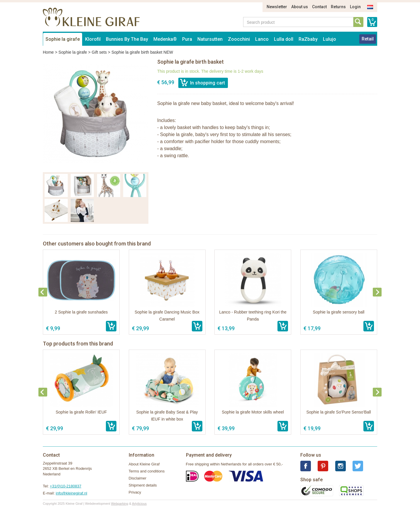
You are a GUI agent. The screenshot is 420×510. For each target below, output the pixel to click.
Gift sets (99, 52)
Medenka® (165, 39)
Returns (338, 7)
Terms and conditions (147, 471)
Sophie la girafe (63, 39)
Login (355, 7)
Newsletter (277, 7)
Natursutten (210, 39)
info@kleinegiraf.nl (71, 493)
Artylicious (139, 504)
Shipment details (143, 485)
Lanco (262, 39)
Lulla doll (284, 39)
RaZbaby (308, 39)
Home (48, 52)
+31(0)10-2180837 (66, 486)
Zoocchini (239, 39)
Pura (187, 39)
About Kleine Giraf (144, 464)
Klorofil (93, 39)
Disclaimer (138, 478)
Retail (368, 39)
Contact (319, 7)
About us (300, 7)
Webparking (120, 504)
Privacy (135, 492)
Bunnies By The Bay (127, 39)
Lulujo (330, 39)
